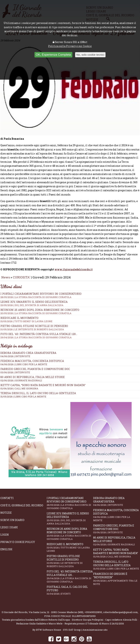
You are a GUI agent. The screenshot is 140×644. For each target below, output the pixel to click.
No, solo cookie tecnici (90, 55)
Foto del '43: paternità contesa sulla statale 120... (70, 326)
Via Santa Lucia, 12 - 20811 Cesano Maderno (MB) (56, 603)
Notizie (6, 504)
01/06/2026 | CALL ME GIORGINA (19, 379)
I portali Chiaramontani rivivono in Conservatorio (70, 286)
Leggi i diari (9, 518)
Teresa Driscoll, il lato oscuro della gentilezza (38, 384)
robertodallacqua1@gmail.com (120, 603)
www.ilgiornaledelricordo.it (74, 260)
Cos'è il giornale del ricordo (22, 496)
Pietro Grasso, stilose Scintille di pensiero (70, 552)
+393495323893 (93, 603)
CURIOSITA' (22, 268)
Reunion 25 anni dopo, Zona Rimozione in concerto (70, 302)
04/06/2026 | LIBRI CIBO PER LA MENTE (24, 355)
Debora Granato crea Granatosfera (28, 344)
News (6, 268)
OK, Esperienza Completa (53, 55)
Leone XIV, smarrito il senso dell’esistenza (70, 509)
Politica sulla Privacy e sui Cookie (70, 46)
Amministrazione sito (95, 621)
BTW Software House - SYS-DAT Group (58, 621)
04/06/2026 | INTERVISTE (15, 347)
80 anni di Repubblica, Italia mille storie (33, 368)
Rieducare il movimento (70, 538)
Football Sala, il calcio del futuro (70, 581)
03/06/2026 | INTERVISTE (15, 363)
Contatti (7, 489)
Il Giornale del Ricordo (15, 603)
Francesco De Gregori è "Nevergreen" (116, 570)
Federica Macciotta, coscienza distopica (32, 352)
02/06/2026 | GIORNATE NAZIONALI (21, 371)
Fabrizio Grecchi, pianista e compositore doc (35, 360)
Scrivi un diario (12, 511)
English (6, 540)
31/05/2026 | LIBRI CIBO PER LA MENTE (23, 387)
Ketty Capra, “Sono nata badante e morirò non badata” (43, 376)
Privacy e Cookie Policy (18, 533)
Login (5, 525)
